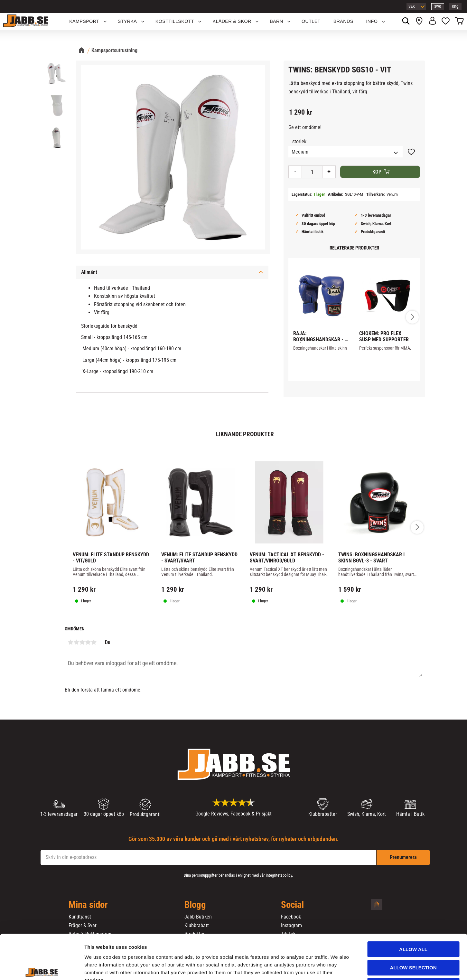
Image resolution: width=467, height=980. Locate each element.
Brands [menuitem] (343, 21)
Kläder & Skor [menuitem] (232, 21)
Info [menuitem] (372, 21)
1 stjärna (71, 642)
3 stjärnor (82, 642)
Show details (338, 967)
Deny (413, 939)
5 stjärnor (94, 642)
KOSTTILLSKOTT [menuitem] (175, 21)
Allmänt (89, 272)
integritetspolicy (279, 875)
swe (438, 6)
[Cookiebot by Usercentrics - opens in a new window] (42, 967)
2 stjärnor (77, 642)
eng (455, 6)
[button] (446, 22)
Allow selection (413, 921)
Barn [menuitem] (276, 21)
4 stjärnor (88, 642)
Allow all (413, 903)
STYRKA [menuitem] (127, 21)
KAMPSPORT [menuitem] (84, 21)
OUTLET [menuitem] (311, 21)
